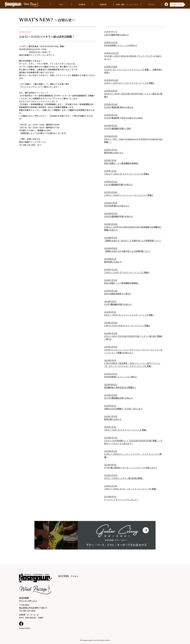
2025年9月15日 (111, 126)
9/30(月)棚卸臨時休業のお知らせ (118, 216)
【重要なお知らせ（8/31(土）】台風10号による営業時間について (133, 241)
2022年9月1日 (110, 497)
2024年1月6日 (110, 360)
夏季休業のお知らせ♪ (114, 153)
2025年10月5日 (111, 91)
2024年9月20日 (111, 224)
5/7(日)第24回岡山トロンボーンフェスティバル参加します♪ (131, 468)
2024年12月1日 (111, 203)
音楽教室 (82, 4)
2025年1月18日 (111, 192)
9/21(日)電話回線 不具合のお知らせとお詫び (124, 118)
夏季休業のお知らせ (113, 262)
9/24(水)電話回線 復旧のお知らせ (119, 107)
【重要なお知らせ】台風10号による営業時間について (127, 251)
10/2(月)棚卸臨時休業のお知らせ (118, 398)
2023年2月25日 (111, 475)
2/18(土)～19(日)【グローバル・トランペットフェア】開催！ (131, 489)
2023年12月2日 (111, 374)
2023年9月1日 (110, 406)
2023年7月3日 (110, 427)
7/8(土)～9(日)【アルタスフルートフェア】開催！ (126, 430)
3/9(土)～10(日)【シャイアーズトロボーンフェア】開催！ (129, 315)
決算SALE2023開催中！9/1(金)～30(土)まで (123, 409)
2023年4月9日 (110, 465)
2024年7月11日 (111, 280)
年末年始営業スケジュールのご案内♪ (121, 377)
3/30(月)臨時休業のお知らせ (116, 35)
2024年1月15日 (111, 347)
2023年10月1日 (111, 385)
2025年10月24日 (111, 80)
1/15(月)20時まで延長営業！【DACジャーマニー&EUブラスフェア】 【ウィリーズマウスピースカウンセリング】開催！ (132, 365)
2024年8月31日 (111, 238)
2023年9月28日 (111, 395)
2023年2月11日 (111, 486)
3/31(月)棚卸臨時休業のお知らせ (118, 184)
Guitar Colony (177, 4)
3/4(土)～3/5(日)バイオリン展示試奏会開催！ (124, 478)
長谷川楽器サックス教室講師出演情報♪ (122, 163)
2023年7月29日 (111, 416)
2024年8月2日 (110, 259)
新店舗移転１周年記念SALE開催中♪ (120, 387)
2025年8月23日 (111, 136)
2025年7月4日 (110, 171)
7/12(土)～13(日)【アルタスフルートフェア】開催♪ (127, 174)
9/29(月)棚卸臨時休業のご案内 (118, 128)
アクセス (151, 4)
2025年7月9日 (110, 160)
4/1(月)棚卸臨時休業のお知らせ (118, 304)
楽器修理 (103, 4)
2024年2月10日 (111, 323)
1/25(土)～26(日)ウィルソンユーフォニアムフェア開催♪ (129, 195)
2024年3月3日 (110, 312)
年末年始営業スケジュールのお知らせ (121, 45)
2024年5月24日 (111, 291)
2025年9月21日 (111, 115)
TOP (61, 4)
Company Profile (24, 628)
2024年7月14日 (111, 270)
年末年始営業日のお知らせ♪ (117, 206)
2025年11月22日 (111, 53)
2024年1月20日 (111, 333)
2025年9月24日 (111, 104)
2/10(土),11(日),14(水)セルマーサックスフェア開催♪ (127, 326)
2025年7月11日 (111, 150)
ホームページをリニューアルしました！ (121, 499)
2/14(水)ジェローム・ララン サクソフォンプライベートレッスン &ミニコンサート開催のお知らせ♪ (133, 351)
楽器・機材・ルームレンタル (127, 4)
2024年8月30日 (111, 248)
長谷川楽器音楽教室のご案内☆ (118, 294)
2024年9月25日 (111, 213)
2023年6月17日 (111, 438)
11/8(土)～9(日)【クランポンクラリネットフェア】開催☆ (129, 83)
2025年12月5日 (111, 42)
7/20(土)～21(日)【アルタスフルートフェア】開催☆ (127, 272)
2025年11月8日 (111, 67)
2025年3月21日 (111, 182)
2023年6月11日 (111, 451)
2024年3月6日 (110, 301)
